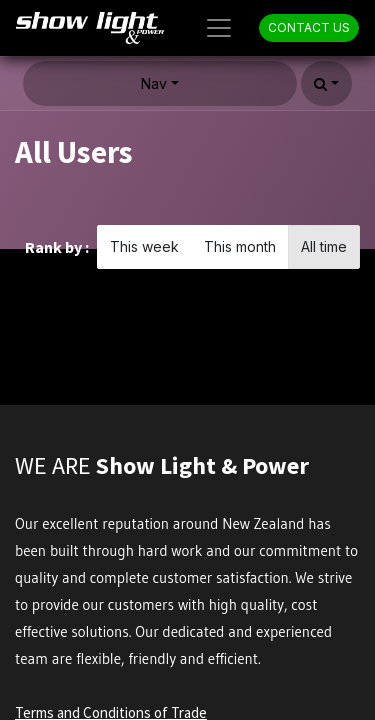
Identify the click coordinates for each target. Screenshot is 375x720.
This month (240, 246)
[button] (326, 83)
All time (324, 246)
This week (144, 246)
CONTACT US (309, 27)
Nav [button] (154, 83)
